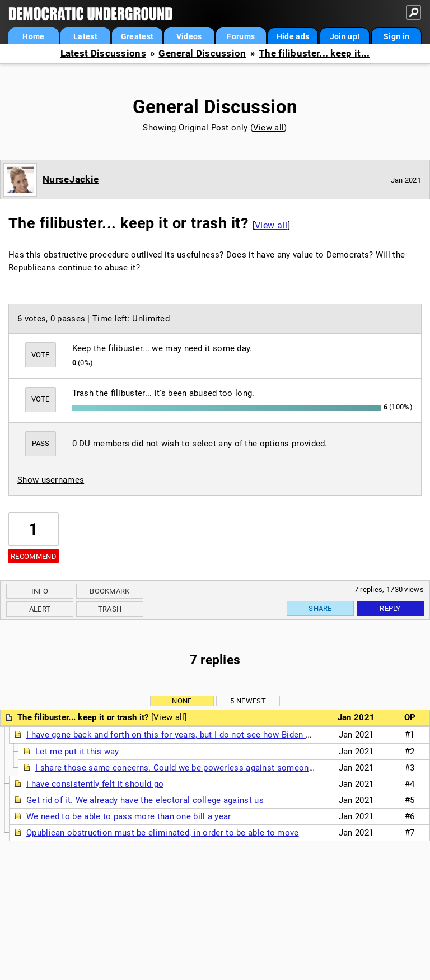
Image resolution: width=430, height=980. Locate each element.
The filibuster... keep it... (314, 53)
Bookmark (109, 591)
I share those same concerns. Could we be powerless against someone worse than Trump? (212, 768)
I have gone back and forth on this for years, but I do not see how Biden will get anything (198, 735)
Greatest (137, 36)
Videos (189, 36)
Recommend (34, 556)
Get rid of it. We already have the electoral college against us (145, 800)
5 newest (248, 701)
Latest (85, 36)
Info (40, 591)
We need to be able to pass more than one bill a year (129, 816)
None (182, 701)
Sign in (396, 36)
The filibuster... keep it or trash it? (83, 717)
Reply (390, 608)
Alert (40, 609)
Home (33, 36)
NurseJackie (71, 179)
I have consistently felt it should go (95, 784)
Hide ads (293, 36)
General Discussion (202, 53)
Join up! (345, 36)
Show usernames (51, 480)
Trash (110, 609)
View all (268, 128)
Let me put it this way (77, 752)
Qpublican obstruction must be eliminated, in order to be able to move (163, 833)
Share (320, 608)
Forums (241, 36)
